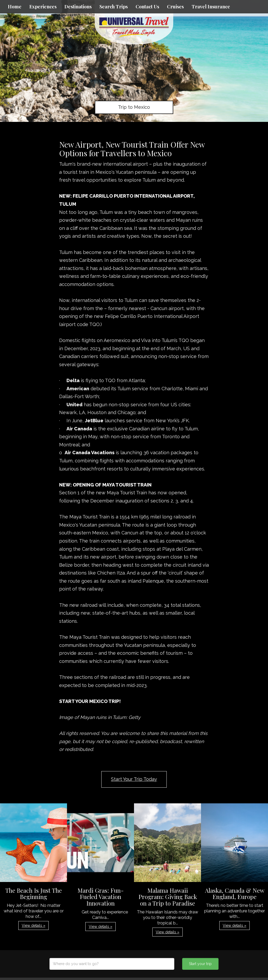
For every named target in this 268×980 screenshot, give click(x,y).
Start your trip (200, 964)
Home (15, 7)
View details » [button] (33, 925)
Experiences (43, 7)
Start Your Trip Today (134, 779)
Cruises (175, 7)
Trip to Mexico (134, 107)
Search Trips (114, 7)
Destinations (78, 7)
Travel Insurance (211, 7)
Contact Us (147, 7)
